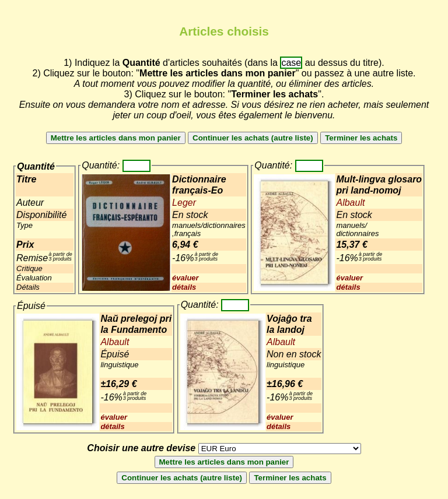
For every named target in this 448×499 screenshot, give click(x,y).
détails (184, 287)
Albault (350, 203)
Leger (184, 203)
